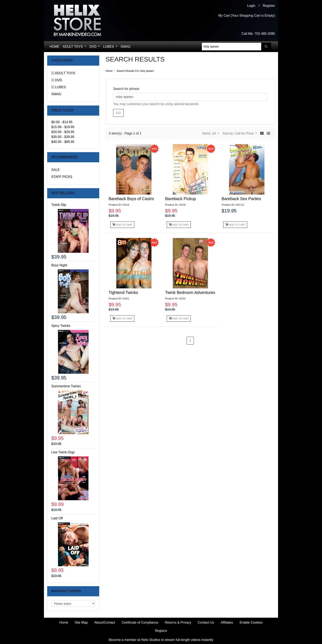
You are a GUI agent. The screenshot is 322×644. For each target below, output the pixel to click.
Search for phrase (126, 89)
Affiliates (227, 623)
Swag (125, 47)
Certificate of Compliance (140, 623)
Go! (118, 113)
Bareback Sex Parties (241, 199)
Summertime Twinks (66, 386)
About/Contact (105, 623)
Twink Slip (59, 205)
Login (251, 6)
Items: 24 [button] (209, 133)
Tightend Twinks (123, 292)
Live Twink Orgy (63, 452)
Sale (56, 170)
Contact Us (206, 623)
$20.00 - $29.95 (63, 132)
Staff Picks (62, 177)
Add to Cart (122, 225)
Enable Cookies (251, 623)
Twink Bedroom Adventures (190, 292)
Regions (161, 631)
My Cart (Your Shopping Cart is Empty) (247, 16)
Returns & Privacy (178, 623)
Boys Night (59, 265)
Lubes (109, 47)
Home (54, 47)
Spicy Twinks (61, 326)
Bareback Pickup (181, 199)
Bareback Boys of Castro (131, 199)
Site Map (81, 623)
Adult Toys (73, 47)
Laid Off (57, 518)
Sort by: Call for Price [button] (238, 133)
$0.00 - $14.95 (62, 122)
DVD (93, 47)
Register (269, 6)
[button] (262, 133)
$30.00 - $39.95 (63, 137)
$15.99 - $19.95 (63, 127)
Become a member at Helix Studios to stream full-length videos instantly (161, 640)
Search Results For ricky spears (135, 71)
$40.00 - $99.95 (63, 142)
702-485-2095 (265, 34)
